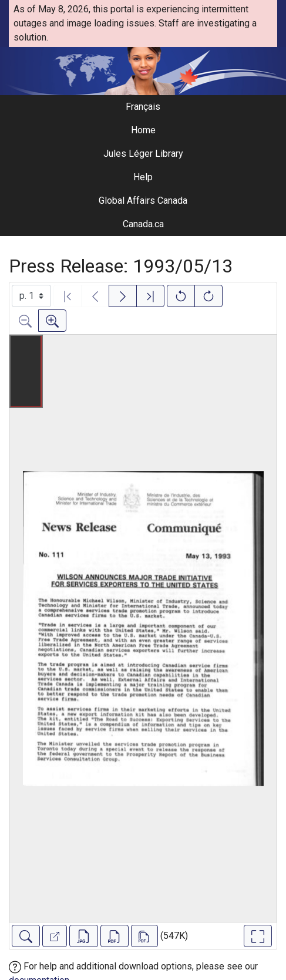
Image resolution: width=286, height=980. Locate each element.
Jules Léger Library (143, 154)
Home (143, 130)
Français (143, 107)
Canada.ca (143, 224)
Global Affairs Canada (143, 201)
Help (143, 177)
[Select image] (31, 296)
